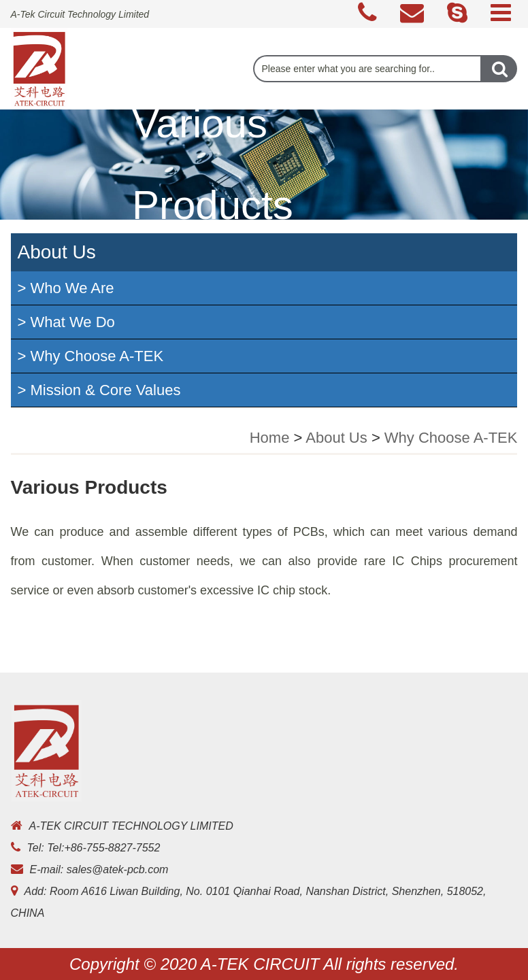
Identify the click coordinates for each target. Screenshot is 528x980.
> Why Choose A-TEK (91, 356)
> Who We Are (66, 288)
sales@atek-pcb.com (118, 869)
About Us (336, 438)
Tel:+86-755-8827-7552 (103, 848)
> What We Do (66, 322)
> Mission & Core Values (99, 390)
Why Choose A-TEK (451, 438)
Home (270, 438)
